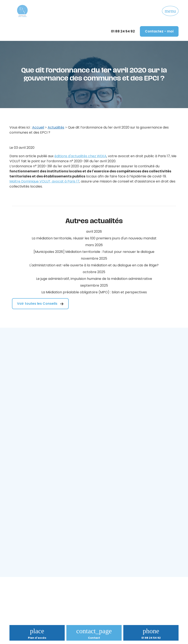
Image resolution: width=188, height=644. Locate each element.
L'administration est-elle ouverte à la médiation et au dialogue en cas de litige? (94, 265)
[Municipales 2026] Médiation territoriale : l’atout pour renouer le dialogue (94, 252)
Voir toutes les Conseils (40, 304)
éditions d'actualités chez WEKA (80, 156)
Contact (94, 638)
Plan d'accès (37, 638)
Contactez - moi (159, 31)
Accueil (38, 127)
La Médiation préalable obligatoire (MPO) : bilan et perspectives (94, 292)
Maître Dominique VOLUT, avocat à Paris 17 (44, 181)
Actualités (56, 127)
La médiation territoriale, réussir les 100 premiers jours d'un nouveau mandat (94, 238)
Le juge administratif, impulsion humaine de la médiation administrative (94, 279)
